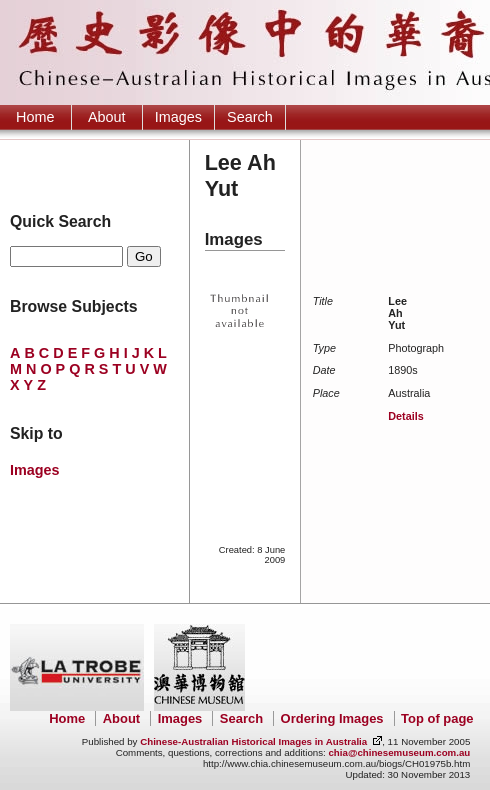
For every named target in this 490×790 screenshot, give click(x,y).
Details (405, 416)
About (107, 117)
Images (178, 117)
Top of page (437, 718)
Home (35, 117)
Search (250, 117)
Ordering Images (332, 718)
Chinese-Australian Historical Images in (253, 741)
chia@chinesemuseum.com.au (399, 752)
